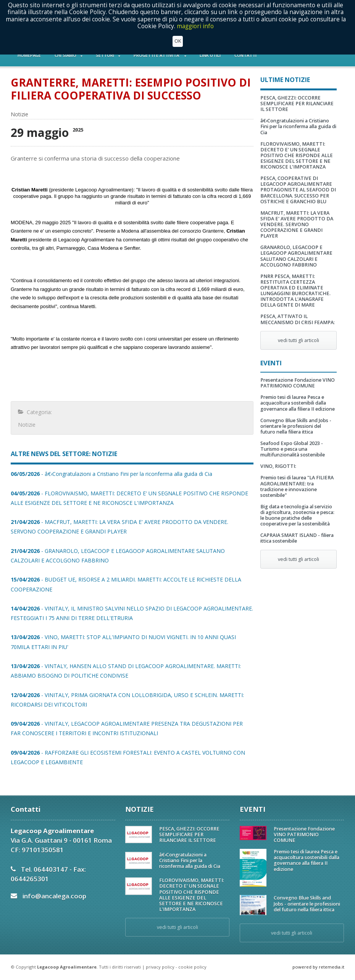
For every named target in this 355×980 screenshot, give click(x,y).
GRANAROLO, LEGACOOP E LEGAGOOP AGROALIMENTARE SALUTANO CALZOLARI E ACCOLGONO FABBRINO (296, 256)
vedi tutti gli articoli (299, 340)
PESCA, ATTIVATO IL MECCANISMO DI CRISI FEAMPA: (298, 319)
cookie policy (192, 967)
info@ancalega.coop (54, 896)
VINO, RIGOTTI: (278, 466)
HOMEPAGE (29, 55)
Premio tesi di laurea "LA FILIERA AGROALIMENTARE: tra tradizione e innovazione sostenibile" (297, 486)
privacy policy (160, 967)
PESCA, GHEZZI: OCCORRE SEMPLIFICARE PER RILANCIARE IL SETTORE (297, 104)
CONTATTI (245, 55)
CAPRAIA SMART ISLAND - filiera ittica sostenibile (297, 538)
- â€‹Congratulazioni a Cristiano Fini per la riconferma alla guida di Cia (111, 474)
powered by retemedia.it (318, 967)
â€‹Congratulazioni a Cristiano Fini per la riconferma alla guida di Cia (298, 126)
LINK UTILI (210, 55)
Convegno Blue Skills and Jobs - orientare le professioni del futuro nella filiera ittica (296, 426)
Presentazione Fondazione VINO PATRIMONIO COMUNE (298, 383)
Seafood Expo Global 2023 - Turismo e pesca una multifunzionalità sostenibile (293, 449)
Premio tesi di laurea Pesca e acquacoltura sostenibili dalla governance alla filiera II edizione (298, 403)
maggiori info (195, 26)
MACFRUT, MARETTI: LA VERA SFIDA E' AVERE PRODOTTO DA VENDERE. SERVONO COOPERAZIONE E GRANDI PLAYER (297, 224)
